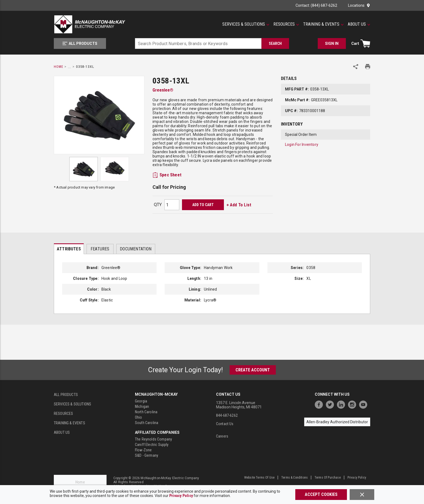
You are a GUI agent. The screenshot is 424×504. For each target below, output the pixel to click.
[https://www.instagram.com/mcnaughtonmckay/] (353, 404)
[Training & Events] (323, 24)
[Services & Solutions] (246, 24)
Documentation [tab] (136, 249)
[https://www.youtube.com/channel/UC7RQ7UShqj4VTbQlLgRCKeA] (365, 404)
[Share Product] (356, 67)
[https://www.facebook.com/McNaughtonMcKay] (320, 404)
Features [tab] (100, 249)
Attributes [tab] (69, 249)
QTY (158, 205)
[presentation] (69, 249)
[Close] (362, 495)
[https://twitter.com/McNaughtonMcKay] (331, 404)
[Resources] (286, 24)
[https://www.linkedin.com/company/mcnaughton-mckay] (342, 404)
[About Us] (359, 24)
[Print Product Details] (368, 67)
